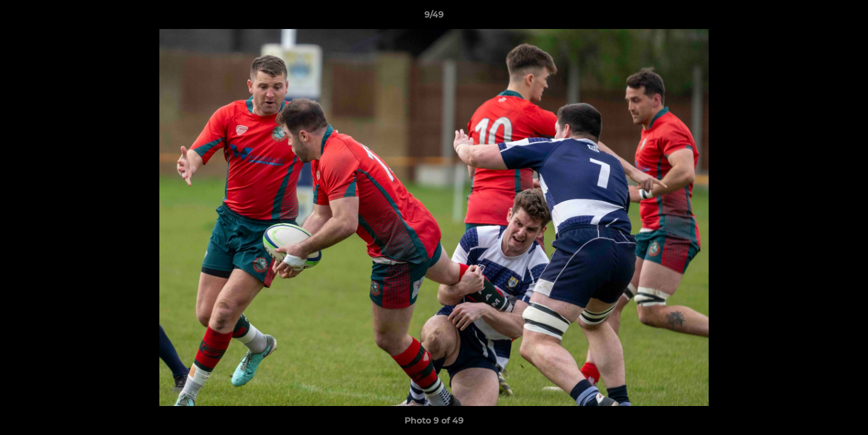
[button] (846, 18)
